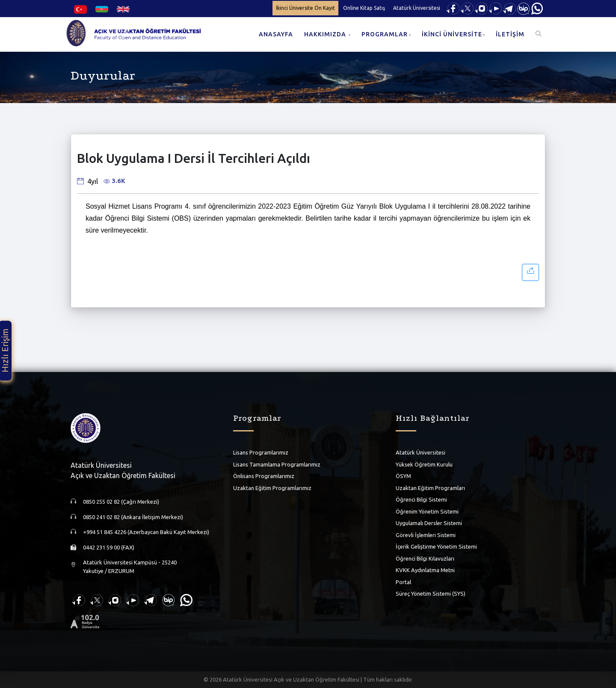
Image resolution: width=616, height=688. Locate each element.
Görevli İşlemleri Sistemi (426, 535)
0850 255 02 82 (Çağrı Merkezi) (121, 502)
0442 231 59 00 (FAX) (109, 547)
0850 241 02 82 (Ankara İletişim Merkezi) (133, 517)
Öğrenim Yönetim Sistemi (427, 511)
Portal (403, 582)
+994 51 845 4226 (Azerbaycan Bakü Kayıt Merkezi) (146, 532)
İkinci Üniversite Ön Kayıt (305, 8)
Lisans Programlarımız (261, 452)
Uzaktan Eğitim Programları (430, 488)
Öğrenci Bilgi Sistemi (421, 499)
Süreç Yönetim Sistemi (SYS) (431, 594)
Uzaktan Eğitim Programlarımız (272, 488)
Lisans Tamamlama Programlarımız (277, 464)
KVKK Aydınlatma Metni (425, 570)
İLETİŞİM (510, 34)
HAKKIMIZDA (326, 34)
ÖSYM (403, 476)
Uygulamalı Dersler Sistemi (429, 523)
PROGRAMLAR (385, 34)
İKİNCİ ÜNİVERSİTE (452, 34)
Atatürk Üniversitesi (417, 8)
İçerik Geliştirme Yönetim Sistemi (436, 546)
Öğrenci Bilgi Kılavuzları (425, 558)
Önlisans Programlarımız (264, 476)
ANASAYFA (276, 34)
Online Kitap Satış (364, 8)
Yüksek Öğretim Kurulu (424, 464)
